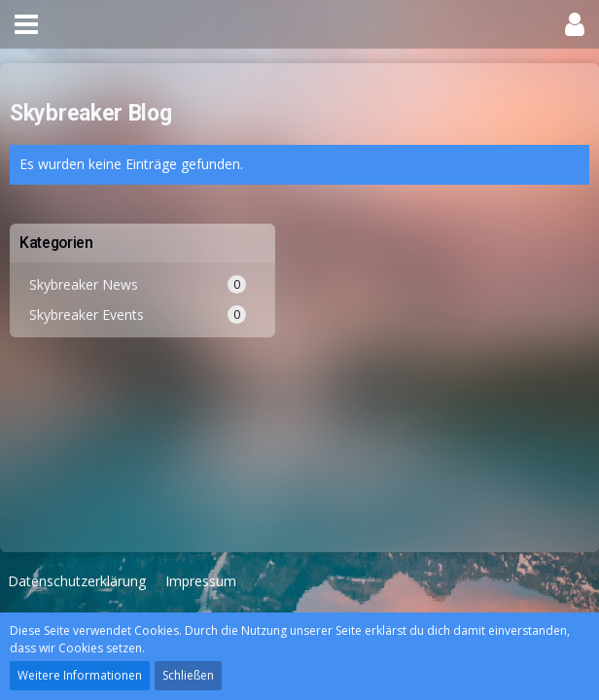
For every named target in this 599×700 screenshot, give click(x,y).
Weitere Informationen (80, 675)
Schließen (188, 675)
